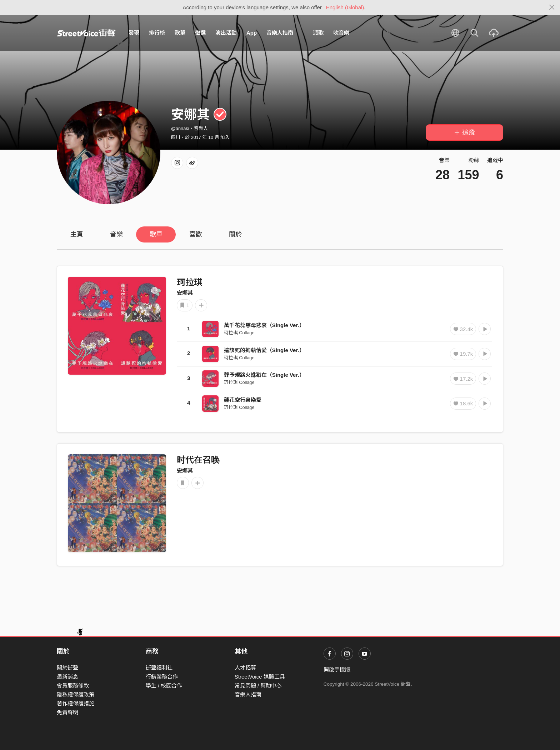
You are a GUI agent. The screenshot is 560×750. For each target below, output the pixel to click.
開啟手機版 (337, 669)
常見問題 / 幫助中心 (258, 686)
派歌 (318, 33)
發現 (134, 33)
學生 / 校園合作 (164, 686)
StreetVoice (86, 33)
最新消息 (67, 677)
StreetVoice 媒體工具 (260, 677)
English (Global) (345, 7)
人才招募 (245, 668)
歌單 (180, 33)
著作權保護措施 (76, 703)
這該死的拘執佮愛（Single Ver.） (264, 350)
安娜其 (185, 293)
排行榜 (157, 33)
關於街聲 (67, 668)
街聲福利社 (159, 668)
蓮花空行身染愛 (243, 400)
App (252, 33)
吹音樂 (341, 33)
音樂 (116, 234)
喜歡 (196, 234)
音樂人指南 (280, 33)
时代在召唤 (198, 460)
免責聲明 (67, 712)
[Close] (552, 7)
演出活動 (226, 33)
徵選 (200, 33)
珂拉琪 (190, 282)
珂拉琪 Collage (239, 333)
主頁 (77, 234)
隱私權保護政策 (76, 694)
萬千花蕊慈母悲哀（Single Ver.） (264, 325)
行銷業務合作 (162, 677)
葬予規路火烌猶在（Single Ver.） (264, 375)
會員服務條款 (73, 686)
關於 (235, 234)
